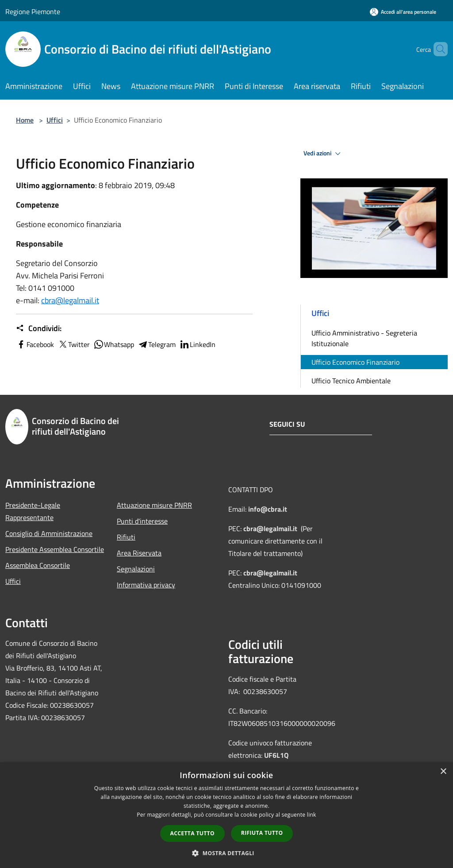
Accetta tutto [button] (192, 833)
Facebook (35, 344)
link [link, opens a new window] (312, 815)
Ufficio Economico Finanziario (355, 362)
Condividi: (39, 328)
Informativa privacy (146, 585)
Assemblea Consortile (38, 565)
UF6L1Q (276, 755)
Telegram (157, 344)
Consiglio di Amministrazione (49, 533)
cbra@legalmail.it (70, 300)
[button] (226, 853)
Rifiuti (126, 537)
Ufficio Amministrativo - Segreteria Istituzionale (364, 338)
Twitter (74, 344)
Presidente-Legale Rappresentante (33, 511)
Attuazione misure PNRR (154, 505)
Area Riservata (139, 553)
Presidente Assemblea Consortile (55, 549)
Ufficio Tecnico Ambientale (351, 381)
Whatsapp (114, 344)
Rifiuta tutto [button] (262, 833)
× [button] (443, 772)
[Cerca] (437, 49)
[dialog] (226, 815)
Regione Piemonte (33, 12)
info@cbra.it (268, 509)
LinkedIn (197, 344)
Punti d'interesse (142, 521)
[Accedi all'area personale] (403, 12)
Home (25, 120)
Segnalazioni (136, 569)
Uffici (55, 120)
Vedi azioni (323, 154)
